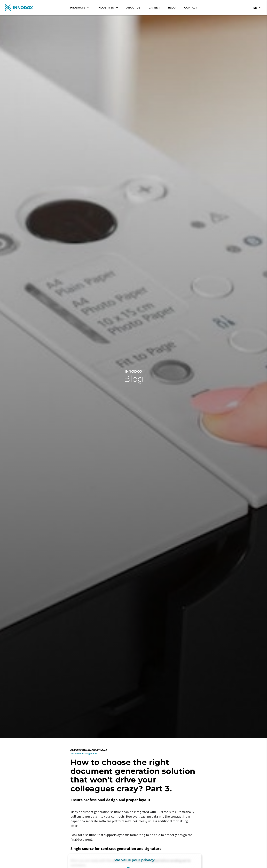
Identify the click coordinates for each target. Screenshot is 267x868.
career (154, 8)
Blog (172, 8)
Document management (84, 754)
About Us (133, 8)
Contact (191, 8)
